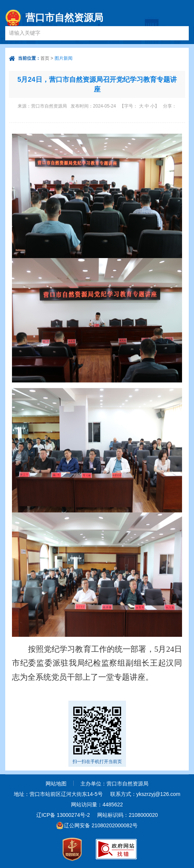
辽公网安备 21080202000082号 (101, 825)
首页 (45, 58)
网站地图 (56, 784)
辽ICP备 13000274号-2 (63, 815)
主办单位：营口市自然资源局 (114, 784)
